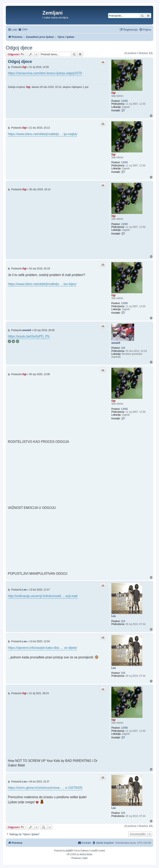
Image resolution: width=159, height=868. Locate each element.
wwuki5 (116, 343)
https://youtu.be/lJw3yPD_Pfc (29, 336)
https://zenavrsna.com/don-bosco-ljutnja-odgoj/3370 (45, 73)
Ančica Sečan (86, 854)
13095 (124, 101)
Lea (114, 616)
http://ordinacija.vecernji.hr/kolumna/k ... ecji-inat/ (43, 596)
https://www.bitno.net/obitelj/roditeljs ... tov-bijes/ (42, 284)
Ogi (113, 93)
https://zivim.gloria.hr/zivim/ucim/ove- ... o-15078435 (45, 788)
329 (123, 621)
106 (123, 348)
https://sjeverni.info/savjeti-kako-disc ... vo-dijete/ (43, 648)
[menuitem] (23, 30)
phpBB (69, 851)
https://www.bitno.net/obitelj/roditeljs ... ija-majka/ (43, 134)
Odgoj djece (19, 48)
